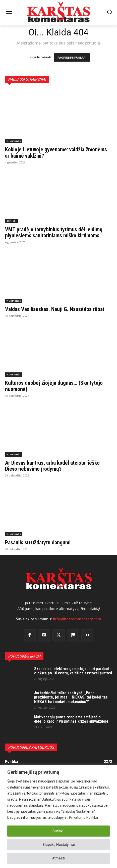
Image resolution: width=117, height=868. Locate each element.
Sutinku (59, 831)
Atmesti (59, 858)
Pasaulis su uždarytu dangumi (38, 542)
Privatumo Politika (83, 817)
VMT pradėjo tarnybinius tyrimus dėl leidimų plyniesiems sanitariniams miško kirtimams (54, 232)
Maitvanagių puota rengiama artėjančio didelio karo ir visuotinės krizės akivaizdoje (71, 719)
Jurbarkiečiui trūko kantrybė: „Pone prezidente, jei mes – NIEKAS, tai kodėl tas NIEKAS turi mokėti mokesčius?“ (71, 697)
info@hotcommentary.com (77, 619)
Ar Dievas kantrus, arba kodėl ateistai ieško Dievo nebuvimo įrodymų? (52, 466)
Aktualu (12, 221)
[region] (59, 816)
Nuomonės (14, 141)
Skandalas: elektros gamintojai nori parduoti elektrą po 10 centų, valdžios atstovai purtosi (73, 671)
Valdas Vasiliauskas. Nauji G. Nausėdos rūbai (54, 309)
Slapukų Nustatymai (59, 845)
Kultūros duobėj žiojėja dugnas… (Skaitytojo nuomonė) (54, 386)
